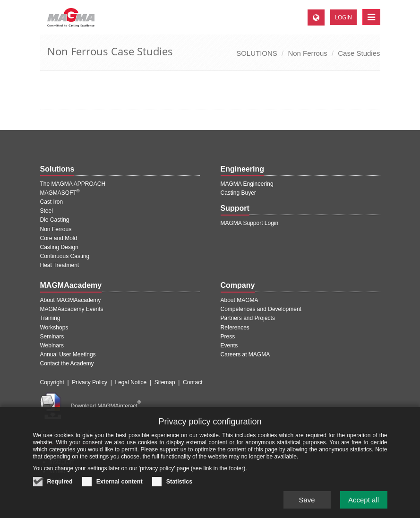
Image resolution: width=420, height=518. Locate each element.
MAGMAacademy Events (72, 309)
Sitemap (165, 382)
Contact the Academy (67, 363)
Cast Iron (52, 202)
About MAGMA (240, 300)
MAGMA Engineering (247, 184)
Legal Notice (131, 382)
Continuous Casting (65, 256)
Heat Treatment (60, 265)
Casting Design (59, 247)
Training (50, 318)
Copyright (52, 382)
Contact (193, 382)
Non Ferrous (307, 53)
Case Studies (359, 53)
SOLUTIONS (257, 53)
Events (229, 345)
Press (228, 337)
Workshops (54, 328)
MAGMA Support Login (250, 223)
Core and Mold (59, 238)
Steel (47, 211)
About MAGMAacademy (71, 300)
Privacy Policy (90, 382)
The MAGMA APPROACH (73, 184)
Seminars (52, 337)
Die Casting (55, 220)
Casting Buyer (238, 193)
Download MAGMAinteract (106, 406)
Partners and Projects (248, 318)
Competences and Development (261, 309)
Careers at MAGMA (245, 354)
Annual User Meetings (68, 354)
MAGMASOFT (60, 193)
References (235, 328)
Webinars (52, 345)
